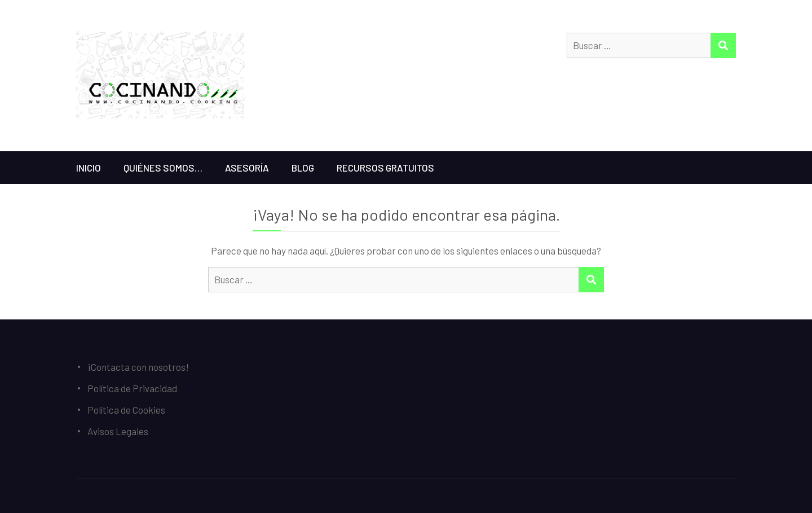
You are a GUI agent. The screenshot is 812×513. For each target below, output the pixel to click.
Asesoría (247, 168)
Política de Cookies (126, 410)
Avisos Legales (118, 431)
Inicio (89, 168)
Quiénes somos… (163, 168)
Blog (303, 168)
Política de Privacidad (132, 388)
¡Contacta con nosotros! (138, 367)
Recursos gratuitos (385, 168)
